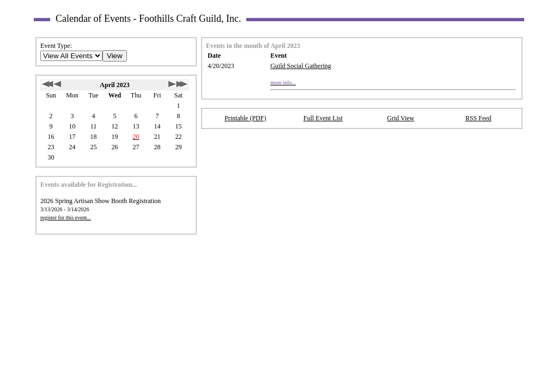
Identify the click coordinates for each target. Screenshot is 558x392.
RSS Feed (478, 118)
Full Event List (323, 118)
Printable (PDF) (245, 118)
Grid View (401, 118)
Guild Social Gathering (301, 66)
